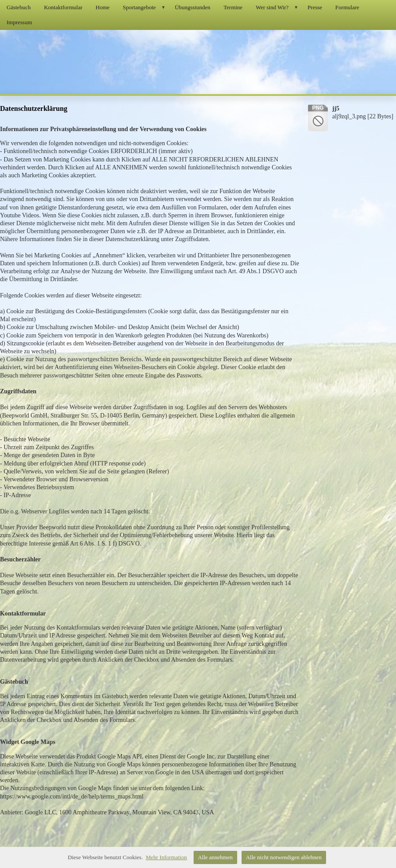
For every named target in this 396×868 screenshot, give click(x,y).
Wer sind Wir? (278, 7)
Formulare (347, 7)
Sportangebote (145, 7)
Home (103, 7)
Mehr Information (166, 857)
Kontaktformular (63, 7)
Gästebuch (19, 7)
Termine (233, 7)
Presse (315, 7)
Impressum (19, 22)
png (318, 108)
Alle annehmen (215, 857)
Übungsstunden (192, 7)
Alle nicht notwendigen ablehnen (284, 857)
